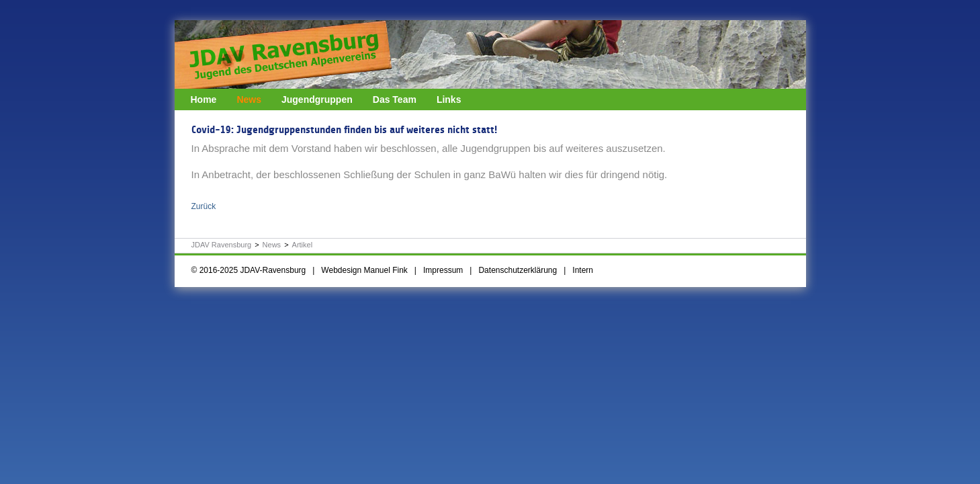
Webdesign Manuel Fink (364, 270)
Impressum (443, 270)
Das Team (395, 99)
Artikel (303, 245)
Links (449, 99)
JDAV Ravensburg (222, 245)
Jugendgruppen (317, 99)
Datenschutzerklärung (518, 270)
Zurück (204, 206)
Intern (583, 270)
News (249, 99)
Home (204, 99)
